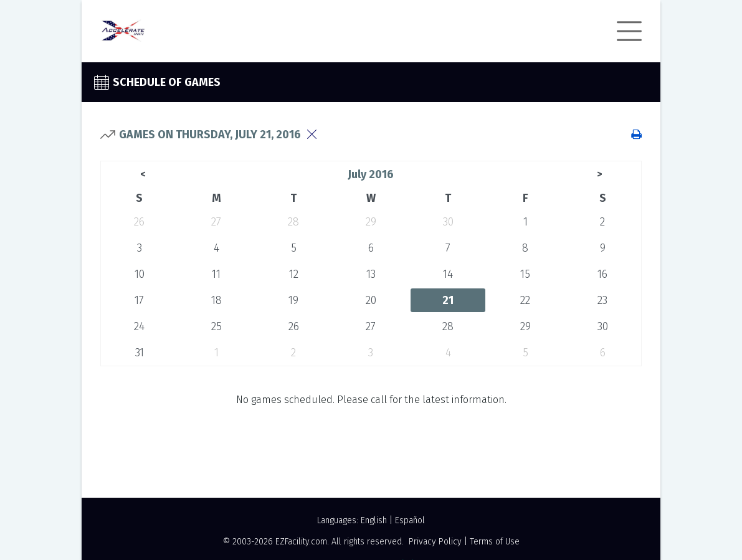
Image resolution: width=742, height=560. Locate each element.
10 (140, 274)
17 (139, 300)
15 (525, 274)
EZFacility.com (301, 542)
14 (448, 274)
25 (216, 326)
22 (525, 300)
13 (371, 274)
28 (293, 222)
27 (216, 222)
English (374, 520)
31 (140, 353)
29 (371, 222)
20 (371, 300)
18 (216, 300)
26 (139, 222)
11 (216, 274)
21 (448, 300)
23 (602, 300)
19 (293, 300)
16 (602, 274)
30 (448, 222)
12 (294, 274)
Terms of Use (495, 542)
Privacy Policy (435, 542)
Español (410, 520)
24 (139, 326)
